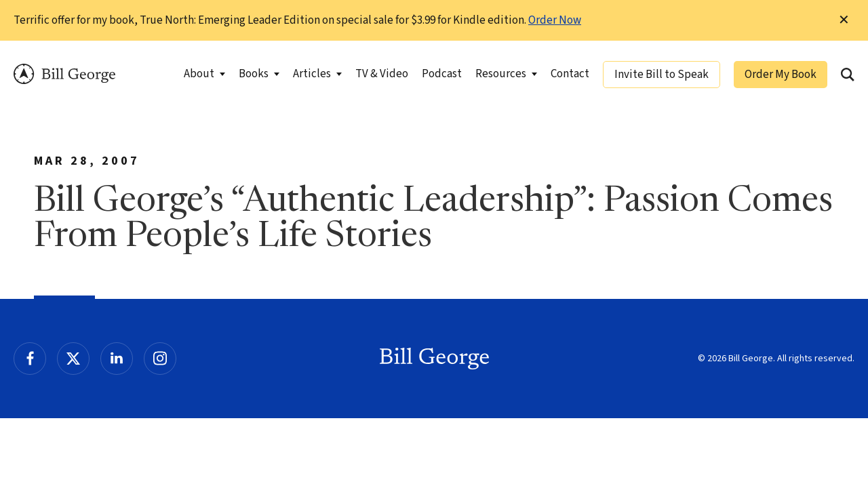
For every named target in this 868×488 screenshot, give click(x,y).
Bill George (64, 74)
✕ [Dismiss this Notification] (844, 20)
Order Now (555, 20)
